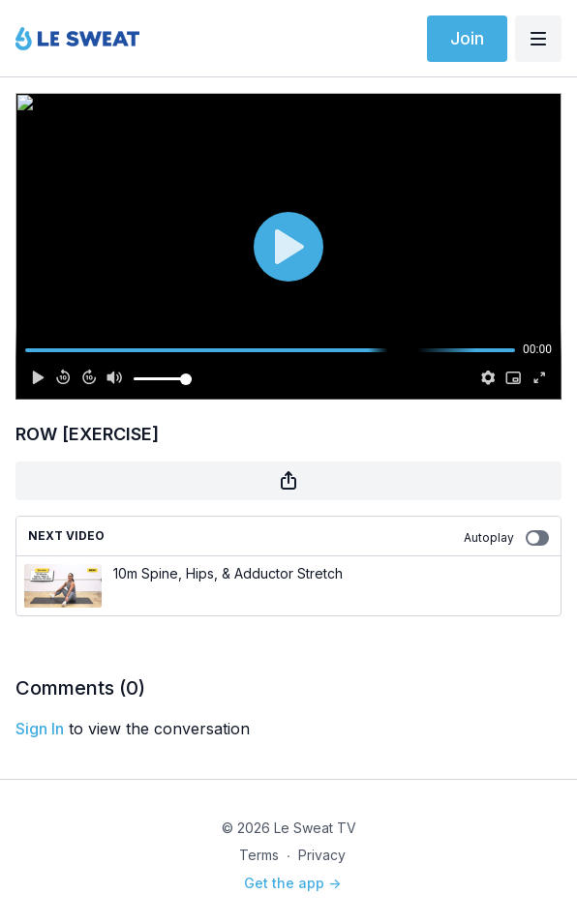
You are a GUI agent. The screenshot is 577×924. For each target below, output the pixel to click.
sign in (40, 729)
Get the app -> (292, 883)
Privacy (322, 855)
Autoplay (506, 538)
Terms (259, 855)
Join (467, 38)
